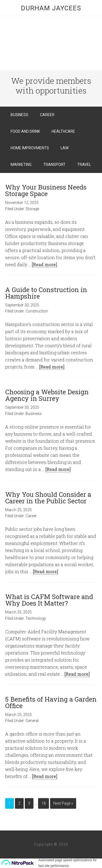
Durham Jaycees (51, 8)
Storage (32, 209)
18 (44, 803)
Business (34, 414)
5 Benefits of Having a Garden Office (51, 702)
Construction (37, 311)
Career (31, 516)
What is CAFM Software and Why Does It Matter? (49, 600)
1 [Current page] (10, 803)
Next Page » (63, 803)
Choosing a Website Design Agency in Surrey (47, 395)
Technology (36, 618)
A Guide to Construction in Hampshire (46, 293)
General (32, 721)
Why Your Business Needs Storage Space (46, 190)
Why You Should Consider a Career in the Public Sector (48, 498)
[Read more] (44, 264)
